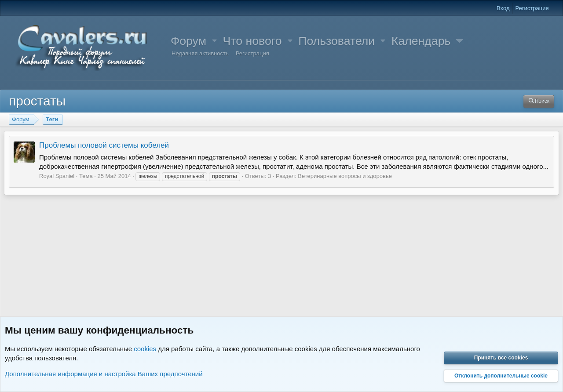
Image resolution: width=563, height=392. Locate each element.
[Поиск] (539, 101)
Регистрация (252, 53)
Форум (188, 41)
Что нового (252, 41)
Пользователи (336, 41)
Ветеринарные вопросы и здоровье (345, 176)
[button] (215, 41)
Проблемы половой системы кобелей (104, 145)
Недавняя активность (200, 53)
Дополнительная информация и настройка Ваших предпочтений (104, 374)
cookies (145, 349)
